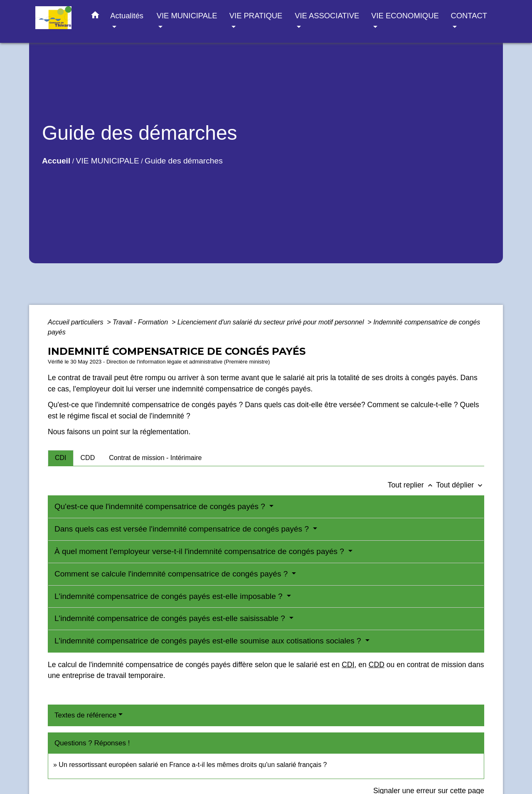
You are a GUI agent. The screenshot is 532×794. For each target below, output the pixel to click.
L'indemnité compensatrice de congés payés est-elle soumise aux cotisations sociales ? (209, 641)
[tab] (61, 458)
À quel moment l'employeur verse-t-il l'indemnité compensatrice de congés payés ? (200, 551)
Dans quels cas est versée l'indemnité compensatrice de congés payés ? (183, 529)
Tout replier (412, 485)
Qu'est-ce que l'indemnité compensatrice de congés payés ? (161, 506)
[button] (95, 17)
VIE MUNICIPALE (108, 161)
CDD (377, 665)
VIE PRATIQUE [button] (256, 16)
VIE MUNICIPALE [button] (187, 16)
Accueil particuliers (76, 322)
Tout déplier (460, 485)
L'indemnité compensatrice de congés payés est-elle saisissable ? (171, 618)
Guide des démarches (184, 161)
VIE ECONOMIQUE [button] (405, 16)
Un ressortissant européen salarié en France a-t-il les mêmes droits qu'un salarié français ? (193, 765)
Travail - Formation (141, 322)
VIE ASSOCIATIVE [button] (327, 16)
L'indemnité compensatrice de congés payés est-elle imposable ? (170, 596)
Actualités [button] (127, 16)
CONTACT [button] (469, 16)
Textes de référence (85, 715)
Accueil (56, 161)
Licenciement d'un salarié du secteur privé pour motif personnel (272, 322)
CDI (348, 665)
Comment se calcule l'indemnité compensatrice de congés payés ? (172, 574)
